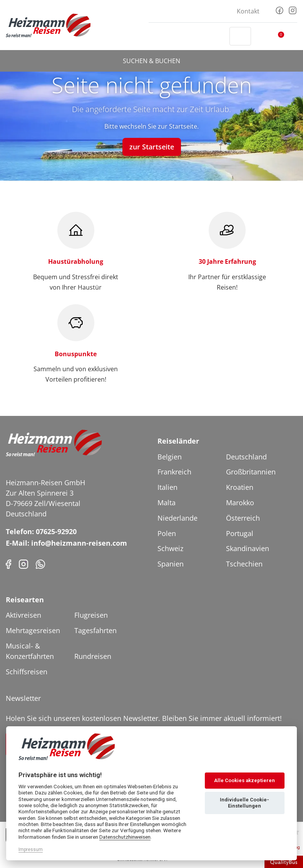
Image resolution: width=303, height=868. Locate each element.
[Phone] (40, 564)
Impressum (31, 850)
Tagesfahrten (95, 630)
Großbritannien (251, 472)
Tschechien (244, 564)
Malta (167, 503)
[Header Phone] (216, 36)
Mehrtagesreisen (33, 630)
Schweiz (170, 548)
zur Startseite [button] (152, 147)
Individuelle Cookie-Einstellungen (244, 803)
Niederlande (177, 518)
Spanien (171, 564)
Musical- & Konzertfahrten (30, 651)
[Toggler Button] (293, 36)
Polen (167, 533)
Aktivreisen (23, 615)
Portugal (240, 533)
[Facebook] (280, 10)
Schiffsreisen (27, 672)
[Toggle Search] (240, 36)
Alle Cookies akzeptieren (244, 780)
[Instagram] (293, 10)
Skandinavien (248, 548)
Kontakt (248, 11)
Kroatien (240, 487)
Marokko (240, 503)
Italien (167, 487)
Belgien (170, 457)
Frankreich (174, 472)
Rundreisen (93, 656)
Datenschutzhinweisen (125, 837)
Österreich (243, 518)
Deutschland (246, 457)
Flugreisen (91, 615)
